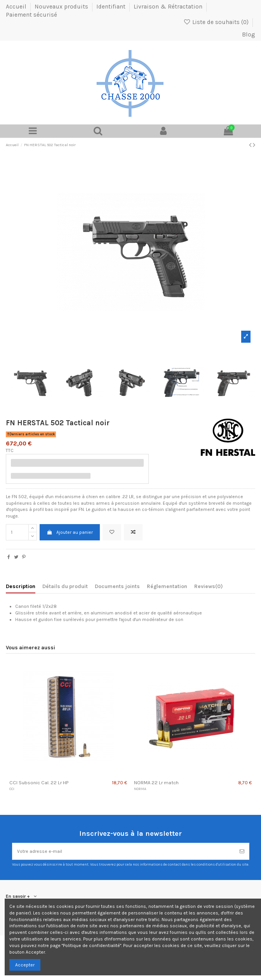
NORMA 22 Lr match (156, 782)
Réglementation (167, 586)
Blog (249, 35)
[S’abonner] (242, 851)
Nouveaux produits (62, 7)
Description (21, 586)
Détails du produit (65, 586)
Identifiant (112, 7)
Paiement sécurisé (31, 15)
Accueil (17, 7)
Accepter (25, 965)
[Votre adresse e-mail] (124, 851)
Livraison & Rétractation (169, 7)
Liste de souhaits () (217, 22)
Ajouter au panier (70, 532)
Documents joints (117, 586)
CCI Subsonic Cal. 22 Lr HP (39, 782)
